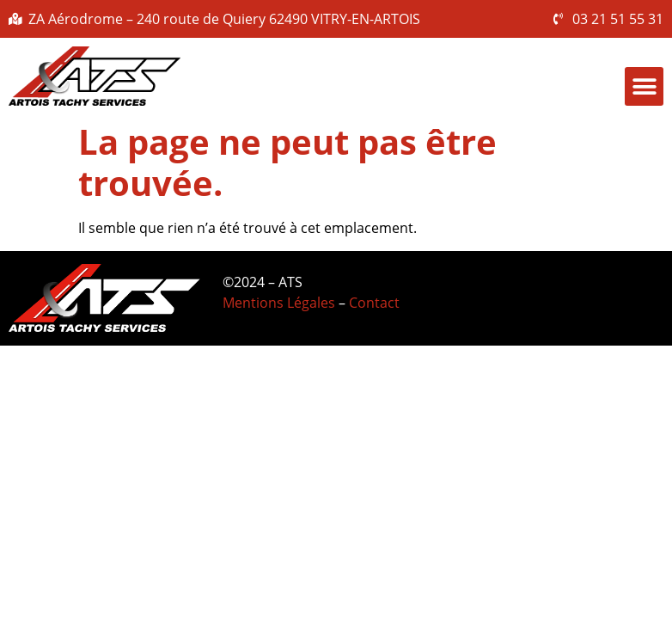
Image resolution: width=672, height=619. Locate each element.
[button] (644, 86)
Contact (374, 303)
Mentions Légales (279, 303)
